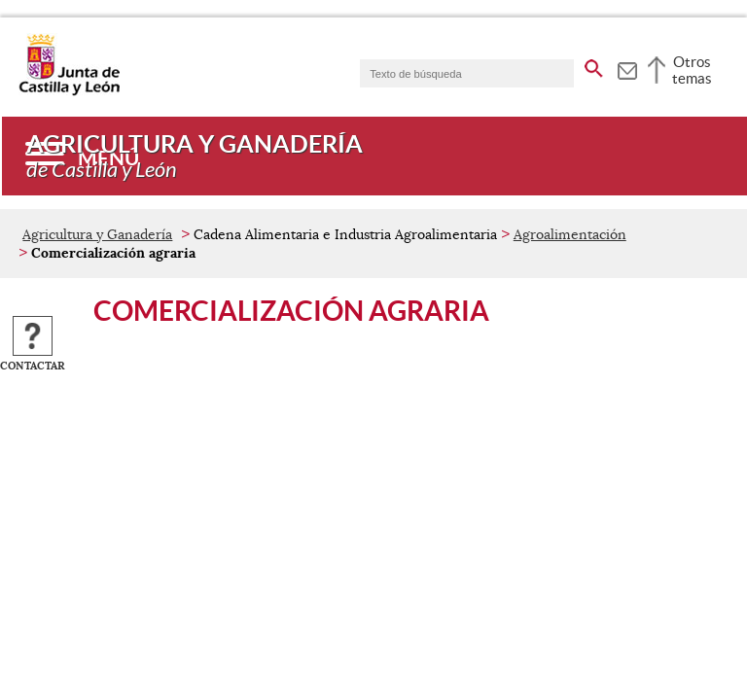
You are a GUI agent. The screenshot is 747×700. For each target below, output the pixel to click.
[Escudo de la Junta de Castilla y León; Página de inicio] (69, 91)
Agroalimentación (570, 234)
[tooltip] (627, 68)
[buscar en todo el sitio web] (594, 65)
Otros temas (692, 70)
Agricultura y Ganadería (97, 234)
